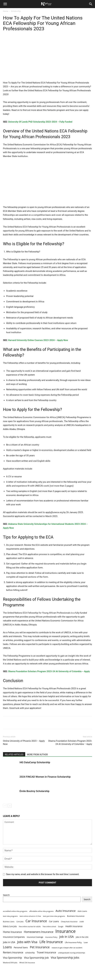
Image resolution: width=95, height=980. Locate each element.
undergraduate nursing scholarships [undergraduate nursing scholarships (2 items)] (72, 953)
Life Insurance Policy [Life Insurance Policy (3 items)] (73, 942)
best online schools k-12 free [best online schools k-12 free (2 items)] (30, 916)
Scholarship (16, 11)
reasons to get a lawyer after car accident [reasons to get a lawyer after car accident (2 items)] (67, 948)
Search (6, 895)
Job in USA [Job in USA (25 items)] (67, 937)
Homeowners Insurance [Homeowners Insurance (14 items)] (39, 932)
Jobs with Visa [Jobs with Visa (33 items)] (27, 942)
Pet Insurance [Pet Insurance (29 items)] (40, 947)
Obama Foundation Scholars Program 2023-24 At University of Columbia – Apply (49, 671)
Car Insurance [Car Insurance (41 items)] (36, 921)
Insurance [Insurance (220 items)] (66, 931)
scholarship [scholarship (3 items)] (30, 953)
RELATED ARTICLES (14, 755)
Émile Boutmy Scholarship (34, 791)
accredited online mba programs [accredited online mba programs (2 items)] (15, 911)
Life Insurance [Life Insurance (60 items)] (51, 942)
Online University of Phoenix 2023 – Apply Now (24, 742)
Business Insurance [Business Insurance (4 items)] (76, 916)
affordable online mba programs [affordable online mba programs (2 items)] (41, 911)
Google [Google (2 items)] (61, 927)
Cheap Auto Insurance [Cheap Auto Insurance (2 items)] (69, 922)
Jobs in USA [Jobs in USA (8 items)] (9, 942)
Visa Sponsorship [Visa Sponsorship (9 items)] (12, 958)
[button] (5, 4)
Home (6, 11)
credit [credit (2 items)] (82, 922)
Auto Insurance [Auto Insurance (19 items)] (66, 911)
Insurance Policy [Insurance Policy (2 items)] (51, 937)
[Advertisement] (48, 59)
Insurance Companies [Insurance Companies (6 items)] (14, 937)
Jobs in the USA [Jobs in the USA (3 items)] (82, 937)
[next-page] (10, 806)
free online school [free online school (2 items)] (49, 927)
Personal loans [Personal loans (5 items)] (21, 947)
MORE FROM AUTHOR (37, 755)
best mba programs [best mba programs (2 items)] (10, 916)
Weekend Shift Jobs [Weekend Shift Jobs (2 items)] (10, 963)
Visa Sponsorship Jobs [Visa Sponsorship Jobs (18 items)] (65, 957)
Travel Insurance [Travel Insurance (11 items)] (46, 952)
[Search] (91, 4)
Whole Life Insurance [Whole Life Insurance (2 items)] (27, 963)
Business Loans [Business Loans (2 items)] (9, 922)
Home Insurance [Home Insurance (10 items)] (12, 932)
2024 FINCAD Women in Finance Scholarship (45, 777)
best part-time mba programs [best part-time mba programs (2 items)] (54, 916)
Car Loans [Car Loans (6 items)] (54, 921)
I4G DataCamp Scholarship (35, 762)
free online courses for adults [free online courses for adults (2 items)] (30, 927)
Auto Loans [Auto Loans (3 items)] (82, 911)
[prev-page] (5, 806)
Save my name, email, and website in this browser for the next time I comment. (43, 874)
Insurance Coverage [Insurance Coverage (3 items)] (35, 937)
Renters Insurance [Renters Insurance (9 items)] (13, 953)
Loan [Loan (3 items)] (86, 942)
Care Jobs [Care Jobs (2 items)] (20, 922)
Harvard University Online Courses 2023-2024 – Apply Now (38, 340)
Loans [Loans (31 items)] (7, 947)
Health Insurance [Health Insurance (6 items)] (74, 926)
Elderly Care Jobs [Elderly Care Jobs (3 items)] (10, 926)
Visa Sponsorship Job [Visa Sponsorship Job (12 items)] (36, 958)
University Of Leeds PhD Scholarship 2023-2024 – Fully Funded (40, 122)
